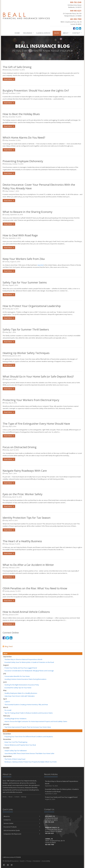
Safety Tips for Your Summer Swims (25, 282)
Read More (9, 79)
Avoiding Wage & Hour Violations (15, 719)
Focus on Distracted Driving (20, 447)
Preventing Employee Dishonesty (23, 161)
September (7, 657)
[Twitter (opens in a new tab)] (77, 28)
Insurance (28, 33)
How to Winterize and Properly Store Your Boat (20, 745)
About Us (22, 816)
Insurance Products (22, 827)
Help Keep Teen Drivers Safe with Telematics (20, 696)
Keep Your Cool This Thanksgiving (16, 742)
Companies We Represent (22, 834)
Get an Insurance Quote (22, 830)
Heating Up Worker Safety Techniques (26, 353)
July (5, 673)
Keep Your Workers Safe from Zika (24, 259)
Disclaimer (37, 861)
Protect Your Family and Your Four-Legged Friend (21, 668)
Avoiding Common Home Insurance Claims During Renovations (25, 679)
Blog (57, 33)
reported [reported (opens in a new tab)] (40, 265)
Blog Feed (8, 646)
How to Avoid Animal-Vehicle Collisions (26, 612)
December (7, 734)
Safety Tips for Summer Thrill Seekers (26, 329)
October (6, 748)
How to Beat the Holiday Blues (21, 114)
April (5, 699)
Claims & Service (44, 33)
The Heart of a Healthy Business (22, 541)
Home (17, 33)
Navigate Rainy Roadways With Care (25, 471)
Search (22, 861)
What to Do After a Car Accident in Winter (28, 565)
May (5, 690)
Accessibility (46, 861)
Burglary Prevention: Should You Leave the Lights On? (36, 90)
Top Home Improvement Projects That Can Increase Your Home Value (28, 727)
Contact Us (22, 820)
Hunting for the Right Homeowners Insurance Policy (22, 685)
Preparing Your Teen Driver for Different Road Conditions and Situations (29, 737)
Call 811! (7, 702)
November (7, 739)
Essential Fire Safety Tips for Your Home (18, 688)
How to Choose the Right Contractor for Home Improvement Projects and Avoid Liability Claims (36, 721)
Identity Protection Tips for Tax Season (27, 518)
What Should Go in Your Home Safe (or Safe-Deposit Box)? (38, 376)
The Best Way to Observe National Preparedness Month (23, 659)
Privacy (29, 861)
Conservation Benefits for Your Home (17, 676)
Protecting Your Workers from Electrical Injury (31, 400)
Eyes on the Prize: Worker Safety (23, 494)
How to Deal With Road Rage (20, 235)
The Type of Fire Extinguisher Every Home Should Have (36, 424)
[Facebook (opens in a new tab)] (74, 28)
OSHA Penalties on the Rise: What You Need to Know (35, 588)
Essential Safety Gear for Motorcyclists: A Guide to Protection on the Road (29, 662)
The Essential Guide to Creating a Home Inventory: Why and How (26, 705)
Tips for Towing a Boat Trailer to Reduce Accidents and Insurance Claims (29, 713)
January (6, 724)
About (66, 33)
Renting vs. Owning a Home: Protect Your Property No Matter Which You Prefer (31, 762)
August (6, 665)
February (7, 716)
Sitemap (24, 797)
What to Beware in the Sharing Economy (28, 212)
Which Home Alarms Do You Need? (24, 137)
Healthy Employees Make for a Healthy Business (21, 693)
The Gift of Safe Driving (17, 67)
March (6, 707)
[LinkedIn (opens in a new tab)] (80, 28)
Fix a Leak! (8, 710)
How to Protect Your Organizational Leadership (32, 306)
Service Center (22, 823)
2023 (5, 731)
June (5, 682)
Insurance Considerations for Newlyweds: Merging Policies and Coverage (29, 671)
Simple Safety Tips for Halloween (16, 751)
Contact (77, 33)
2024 (5, 654)
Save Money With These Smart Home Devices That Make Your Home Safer (29, 753)
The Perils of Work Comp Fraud (15, 759)
